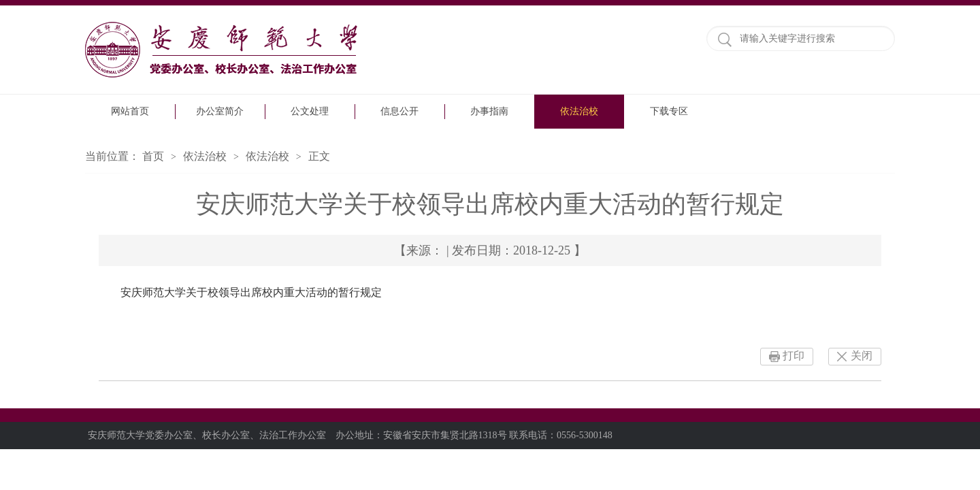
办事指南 (489, 111)
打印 (794, 356)
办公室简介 (220, 111)
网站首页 (130, 111)
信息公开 (399, 111)
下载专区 (669, 111)
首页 (153, 156)
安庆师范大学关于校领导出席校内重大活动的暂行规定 (251, 292)
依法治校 (579, 111)
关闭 (862, 356)
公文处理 (310, 111)
